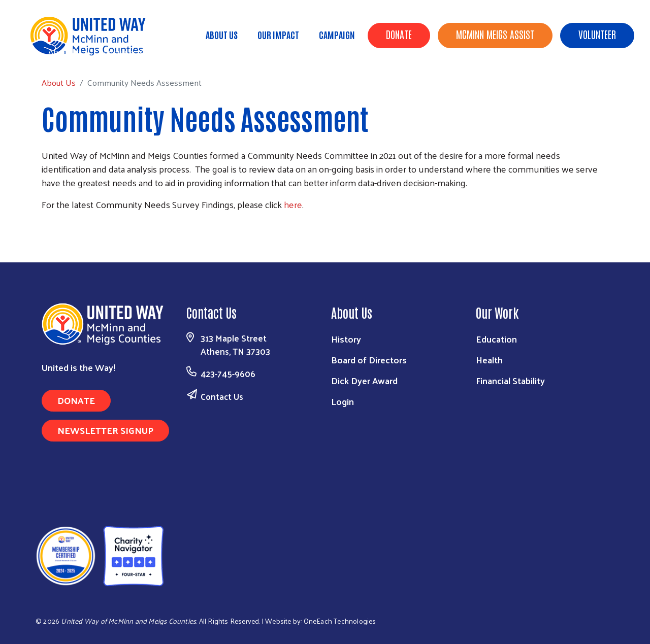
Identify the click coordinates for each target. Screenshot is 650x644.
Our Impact (278, 35)
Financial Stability (510, 380)
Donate (399, 34)
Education (496, 339)
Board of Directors (369, 360)
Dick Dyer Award (364, 380)
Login (343, 401)
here (293, 204)
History (346, 339)
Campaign (337, 35)
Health (489, 360)
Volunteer (597, 34)
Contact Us (222, 396)
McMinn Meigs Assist (495, 34)
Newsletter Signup (105, 430)
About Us (222, 35)
